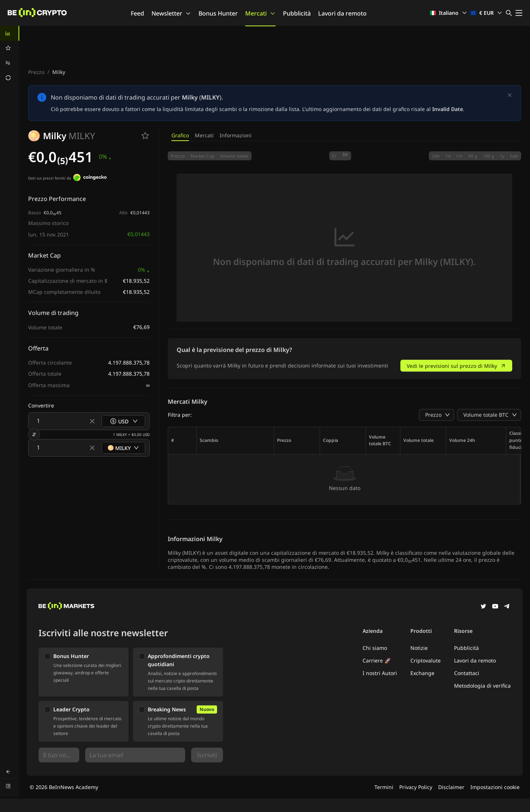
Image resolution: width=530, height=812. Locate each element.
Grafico (180, 135)
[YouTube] (495, 607)
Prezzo (36, 72)
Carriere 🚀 (377, 660)
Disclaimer (451, 787)
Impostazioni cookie (495, 787)
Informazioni (236, 135)
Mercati (260, 13)
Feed (137, 13)
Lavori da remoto (342, 13)
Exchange (422, 673)
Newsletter (171, 13)
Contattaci (467, 673)
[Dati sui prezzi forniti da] (90, 178)
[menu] (10, 56)
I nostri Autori (380, 673)
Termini (384, 787)
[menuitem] (10, 33)
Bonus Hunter (218, 13)
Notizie (419, 648)
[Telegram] (507, 607)
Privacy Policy (416, 787)
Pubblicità (297, 13)
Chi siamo (375, 648)
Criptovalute (426, 660)
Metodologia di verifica (482, 686)
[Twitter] (483, 607)
